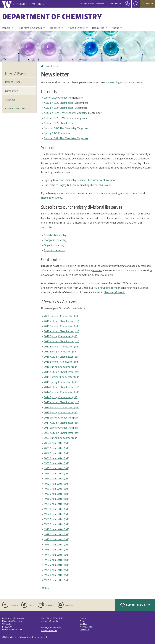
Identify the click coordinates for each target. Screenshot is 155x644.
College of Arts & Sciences (92, 4)
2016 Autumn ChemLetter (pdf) (61, 357)
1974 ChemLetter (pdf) (57, 555)
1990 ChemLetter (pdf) (57, 489)
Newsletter (11, 91)
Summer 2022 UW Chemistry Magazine (66, 128)
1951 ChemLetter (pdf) (57, 580)
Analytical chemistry (55, 235)
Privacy (83, 618)
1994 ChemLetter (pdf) (57, 474)
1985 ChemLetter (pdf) (57, 504)
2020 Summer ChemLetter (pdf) (62, 316)
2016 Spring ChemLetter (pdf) (61, 367)
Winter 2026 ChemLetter (58, 98)
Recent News (12, 82)
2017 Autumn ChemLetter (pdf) (61, 341)
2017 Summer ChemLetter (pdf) (62, 347)
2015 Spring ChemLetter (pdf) (61, 382)
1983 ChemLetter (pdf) (57, 509)
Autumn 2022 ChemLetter (59, 123)
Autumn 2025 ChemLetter (59, 103)
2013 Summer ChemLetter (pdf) (62, 407)
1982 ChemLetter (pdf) (57, 514)
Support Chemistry (135, 605)
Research (55, 28)
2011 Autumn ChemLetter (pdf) (61, 423)
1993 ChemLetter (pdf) (57, 479)
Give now (147, 4)
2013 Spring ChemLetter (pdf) (61, 412)
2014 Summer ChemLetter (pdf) (62, 392)
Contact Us (84, 630)
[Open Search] (136, 4)
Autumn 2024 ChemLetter (59, 108)
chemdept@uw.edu (52, 198)
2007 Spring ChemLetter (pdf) (61, 438)
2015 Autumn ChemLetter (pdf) (61, 372)
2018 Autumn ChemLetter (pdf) (61, 331)
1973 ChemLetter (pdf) (57, 560)
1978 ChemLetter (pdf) (57, 534)
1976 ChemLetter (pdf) (57, 545)
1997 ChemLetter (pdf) (57, 468)
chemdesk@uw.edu (101, 185)
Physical (54, 250)
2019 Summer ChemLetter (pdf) (62, 326)
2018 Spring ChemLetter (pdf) (61, 336)
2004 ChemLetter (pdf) (57, 443)
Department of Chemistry (52, 16)
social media (136, 82)
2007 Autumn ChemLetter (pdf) (61, 433)
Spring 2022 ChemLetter (58, 133)
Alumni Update (86, 627)
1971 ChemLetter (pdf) (57, 570)
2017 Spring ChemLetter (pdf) (61, 352)
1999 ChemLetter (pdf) (57, 463)
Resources (98, 28)
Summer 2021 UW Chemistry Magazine (66, 138)
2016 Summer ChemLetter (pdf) (62, 362)
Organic (54, 245)
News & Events (76, 28)
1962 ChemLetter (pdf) (57, 575)
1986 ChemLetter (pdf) (57, 499)
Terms (82, 621)
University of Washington (20, 637)
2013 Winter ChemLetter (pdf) (61, 418)
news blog (114, 82)
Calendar (10, 100)
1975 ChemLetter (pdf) (57, 550)
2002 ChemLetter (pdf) (57, 453)
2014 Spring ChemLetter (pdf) (61, 397)
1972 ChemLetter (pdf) (57, 565)
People (6, 28)
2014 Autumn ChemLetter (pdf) (61, 387)
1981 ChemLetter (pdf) (57, 519)
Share (45, 588)
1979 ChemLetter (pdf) (57, 529)
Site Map (83, 624)
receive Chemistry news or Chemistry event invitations (87, 180)
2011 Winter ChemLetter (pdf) (61, 428)
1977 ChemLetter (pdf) (57, 539)
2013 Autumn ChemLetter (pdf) (61, 402)
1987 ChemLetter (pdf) (57, 494)
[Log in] (127, 4)
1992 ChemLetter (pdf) (57, 484)
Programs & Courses (30, 28)
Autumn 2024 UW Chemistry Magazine (66, 113)
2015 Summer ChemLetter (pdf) (62, 377)
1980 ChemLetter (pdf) (57, 524)
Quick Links (113, 4)
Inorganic (55, 240)
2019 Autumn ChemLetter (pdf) (61, 321)
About (115, 28)
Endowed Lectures (15, 109)
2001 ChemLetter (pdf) (57, 458)
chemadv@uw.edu (49, 631)
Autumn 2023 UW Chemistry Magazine (66, 118)
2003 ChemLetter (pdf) (57, 448)
